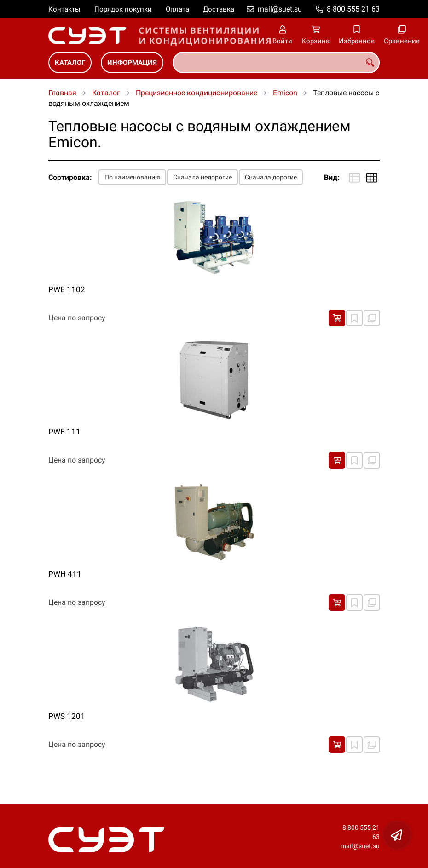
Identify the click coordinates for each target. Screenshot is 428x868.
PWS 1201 (67, 716)
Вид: (332, 177)
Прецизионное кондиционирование (197, 93)
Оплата (177, 9)
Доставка (219, 9)
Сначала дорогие (271, 177)
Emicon (285, 93)
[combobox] (276, 63)
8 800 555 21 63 (353, 9)
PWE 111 (64, 432)
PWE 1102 (67, 289)
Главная (62, 93)
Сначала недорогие (202, 177)
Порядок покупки (123, 9)
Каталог (70, 63)
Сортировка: (70, 177)
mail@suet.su (280, 9)
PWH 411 (65, 574)
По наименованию (132, 177)
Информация (132, 63)
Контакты (64, 9)
